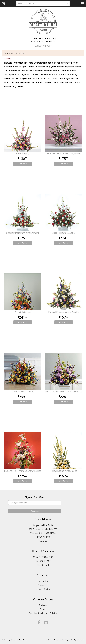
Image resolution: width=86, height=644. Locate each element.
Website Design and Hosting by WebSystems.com (66, 640)
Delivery (43, 605)
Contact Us (43, 585)
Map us (43, 541)
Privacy (43, 609)
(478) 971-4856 (43, 46)
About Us (43, 581)
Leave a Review (43, 589)
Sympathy (14, 53)
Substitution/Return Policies (43, 613)
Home (6, 53)
